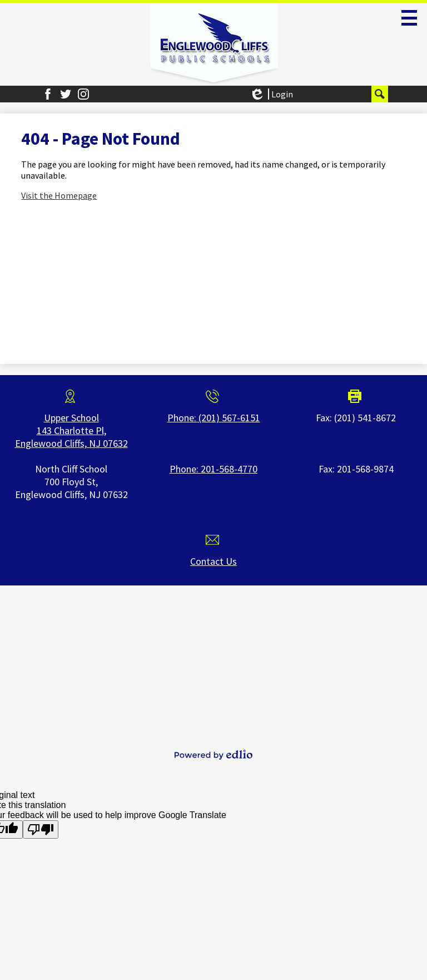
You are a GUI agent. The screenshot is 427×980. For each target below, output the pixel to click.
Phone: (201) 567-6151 (214, 418)
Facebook (48, 94)
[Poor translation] (41, 829)
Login (271, 94)
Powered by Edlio (213, 755)
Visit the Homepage (59, 195)
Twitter (66, 94)
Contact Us (213, 561)
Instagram (83, 94)
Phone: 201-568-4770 (213, 469)
